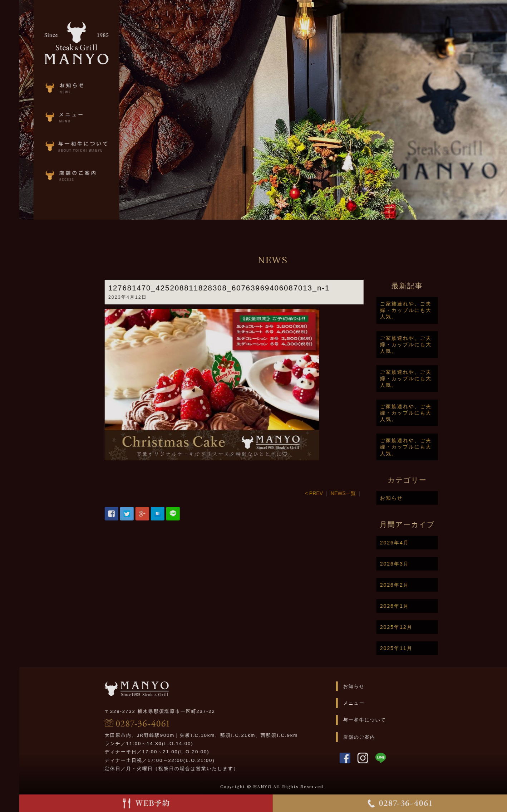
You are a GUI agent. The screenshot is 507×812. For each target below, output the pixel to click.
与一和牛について (385, 720)
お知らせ (412, 498)
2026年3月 (415, 564)
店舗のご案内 (379, 737)
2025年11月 (416, 648)
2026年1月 (415, 606)
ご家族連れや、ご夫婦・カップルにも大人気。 (426, 310)
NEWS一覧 (363, 493)
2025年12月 (416, 627)
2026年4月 (415, 543)
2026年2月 (415, 585)
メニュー (374, 703)
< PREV (334, 493)
